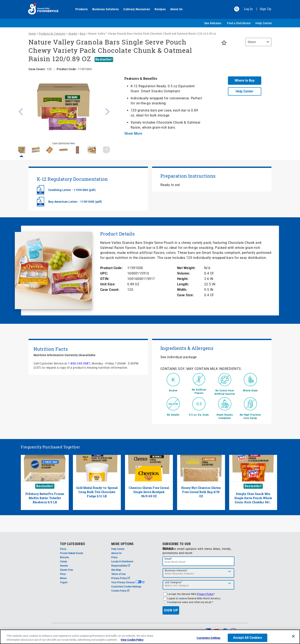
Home (32, 34)
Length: (183, 284)
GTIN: (105, 279)
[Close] (293, 636)
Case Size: (186, 295)
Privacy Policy (121, 578)
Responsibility (121, 566)
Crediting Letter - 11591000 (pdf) (72, 190)
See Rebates (213, 23)
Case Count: (110, 290)
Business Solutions (103, 9)
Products (79, 9)
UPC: (104, 273)
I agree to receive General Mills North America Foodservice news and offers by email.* (194, 600)
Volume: (184, 273)
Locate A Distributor (122, 562)
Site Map (116, 570)
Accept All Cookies (247, 638)
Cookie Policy (120, 591)
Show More (133, 133)
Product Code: (112, 268)
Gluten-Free (66, 570)
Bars (83, 34)
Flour (63, 574)
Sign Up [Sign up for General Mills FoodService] (266, 9)
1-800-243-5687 (79, 363)
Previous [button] (20, 111)
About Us (174, 9)
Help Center (264, 23)
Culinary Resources (134, 9)
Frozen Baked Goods (72, 553)
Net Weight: (186, 268)
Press (114, 557)
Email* (168, 559)
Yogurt (64, 582)
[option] (64, 111)
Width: (182, 290)
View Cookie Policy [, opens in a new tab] (132, 640)
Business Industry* (176, 571)
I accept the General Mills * (191, 594)
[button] (237, 9)
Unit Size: (108, 284)
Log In (248, 9)
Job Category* (174, 582)
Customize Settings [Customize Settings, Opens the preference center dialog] (209, 638)
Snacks (73, 34)
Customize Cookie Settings (126, 587)
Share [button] (252, 42)
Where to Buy (245, 80)
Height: (183, 279)
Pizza (63, 549)
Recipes (158, 9)
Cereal (63, 562)
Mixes (63, 578)
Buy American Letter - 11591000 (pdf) (75, 202)
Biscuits (64, 557)
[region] (257, 44)
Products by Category (52, 34)
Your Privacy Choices (128, 582)
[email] (199, 561)
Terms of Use (118, 574)
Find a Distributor (239, 23)
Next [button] (107, 111)
